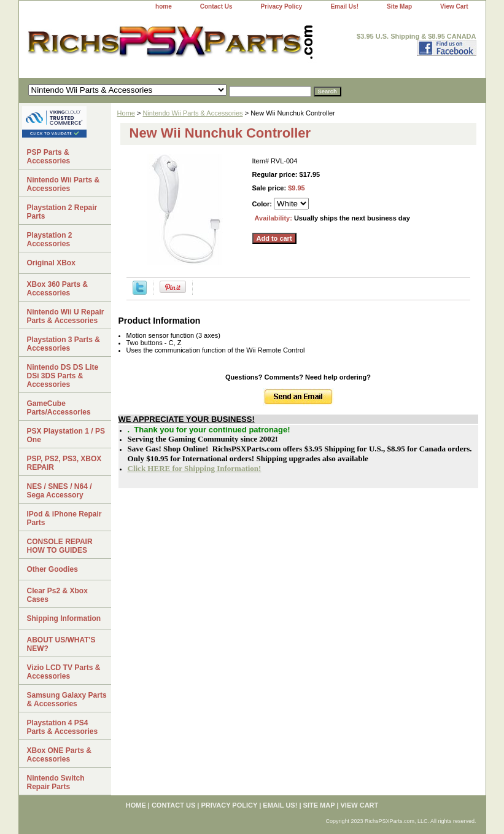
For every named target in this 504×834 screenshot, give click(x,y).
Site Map (399, 6)
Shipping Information (64, 618)
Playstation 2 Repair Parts (62, 212)
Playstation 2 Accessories (50, 240)
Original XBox (51, 263)
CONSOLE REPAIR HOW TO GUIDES (60, 546)
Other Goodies (52, 569)
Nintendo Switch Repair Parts (56, 782)
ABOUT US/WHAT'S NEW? (61, 644)
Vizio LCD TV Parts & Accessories (64, 672)
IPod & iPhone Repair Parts (64, 518)
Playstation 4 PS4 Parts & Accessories (63, 727)
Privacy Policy (282, 6)
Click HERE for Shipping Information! (195, 468)
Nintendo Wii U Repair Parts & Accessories (66, 316)
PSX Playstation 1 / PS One (66, 435)
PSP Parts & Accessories (49, 157)
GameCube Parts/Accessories (59, 408)
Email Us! (344, 6)
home (164, 6)
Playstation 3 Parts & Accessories (64, 344)
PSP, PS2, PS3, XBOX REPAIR (64, 463)
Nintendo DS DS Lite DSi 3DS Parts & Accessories (63, 376)
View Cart (454, 6)
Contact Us (216, 6)
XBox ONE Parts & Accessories (59, 755)
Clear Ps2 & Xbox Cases (57, 595)
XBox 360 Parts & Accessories (57, 289)
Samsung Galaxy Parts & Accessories (67, 700)
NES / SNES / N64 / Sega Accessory (60, 491)
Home (126, 113)
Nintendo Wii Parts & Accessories (192, 113)
